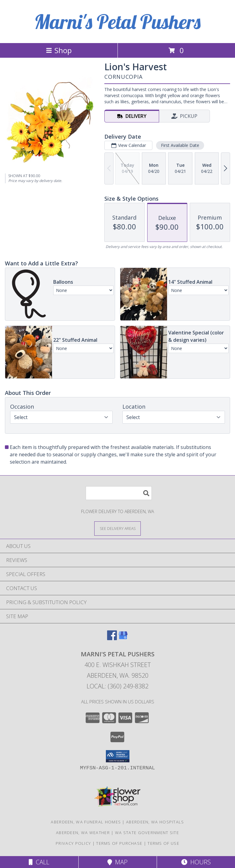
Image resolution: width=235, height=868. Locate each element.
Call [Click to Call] (39, 862)
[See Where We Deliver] (117, 528)
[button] (118, 756)
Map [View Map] (117, 862)
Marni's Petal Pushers (117, 22)
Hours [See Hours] (196, 862)
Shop (59, 50)
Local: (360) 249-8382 (117, 686)
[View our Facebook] (112, 638)
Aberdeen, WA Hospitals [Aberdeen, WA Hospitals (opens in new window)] (155, 822)
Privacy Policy (73, 843)
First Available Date (180, 145)
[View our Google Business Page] (123, 638)
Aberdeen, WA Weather (83, 833)
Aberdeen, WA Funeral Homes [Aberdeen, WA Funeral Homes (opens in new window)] (86, 822)
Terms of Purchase (119, 843)
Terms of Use (163, 843)
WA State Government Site (147, 833)
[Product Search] (119, 493)
